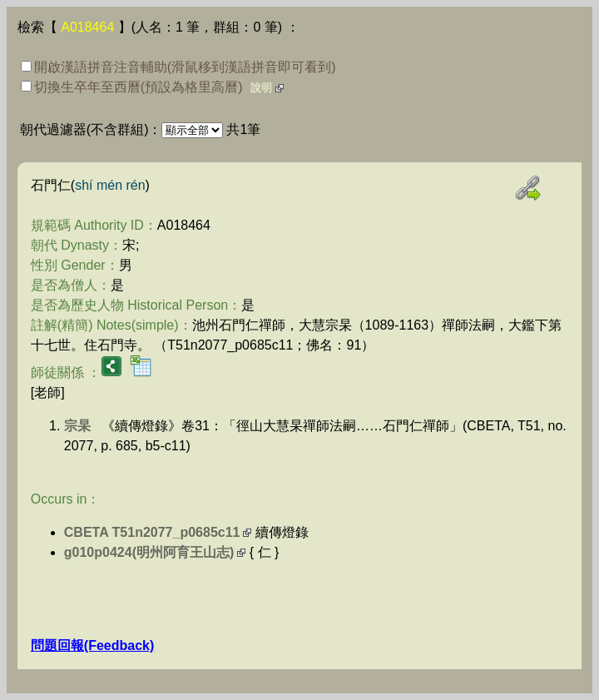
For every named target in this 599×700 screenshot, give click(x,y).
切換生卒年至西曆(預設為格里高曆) (132, 87)
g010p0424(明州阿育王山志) (149, 552)
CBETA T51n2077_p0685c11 (152, 532)
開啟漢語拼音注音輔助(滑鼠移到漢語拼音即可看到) (178, 67)
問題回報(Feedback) (92, 645)
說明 (261, 88)
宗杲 (77, 426)
